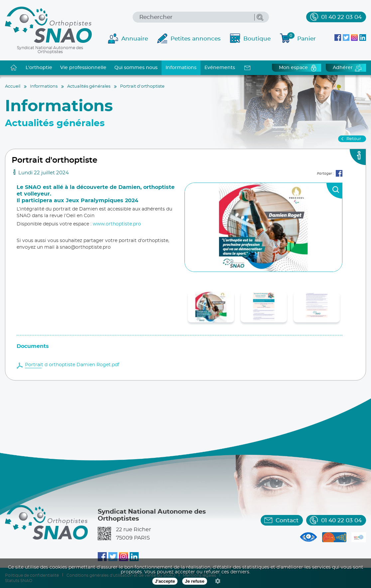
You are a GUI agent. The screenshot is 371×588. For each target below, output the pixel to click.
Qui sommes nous (136, 68)
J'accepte (165, 581)
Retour (354, 139)
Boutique (257, 39)
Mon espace (293, 68)
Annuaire (135, 39)
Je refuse (195, 581)
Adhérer (343, 68)
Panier (302, 38)
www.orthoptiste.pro (117, 224)
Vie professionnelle (83, 68)
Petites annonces (196, 39)
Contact (287, 520)
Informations (181, 68)
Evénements (220, 68)
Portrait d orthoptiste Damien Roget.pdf (72, 365)
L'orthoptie (39, 68)
